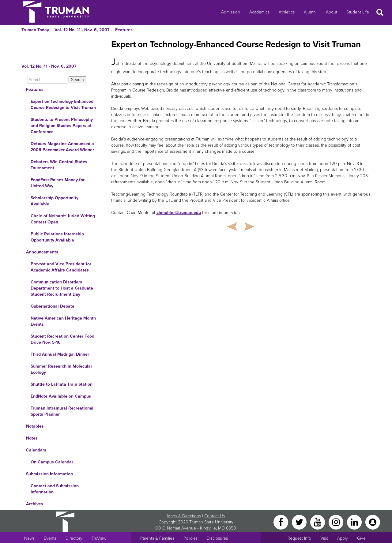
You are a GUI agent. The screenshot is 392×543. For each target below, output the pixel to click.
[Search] (47, 80)
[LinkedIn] (355, 522)
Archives (35, 504)
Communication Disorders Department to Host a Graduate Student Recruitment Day (62, 288)
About (332, 12)
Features (124, 30)
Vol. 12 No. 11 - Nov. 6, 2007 (82, 30)
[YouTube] (318, 522)
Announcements (42, 252)
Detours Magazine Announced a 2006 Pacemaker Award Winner (62, 147)
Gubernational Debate (53, 306)
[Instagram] (337, 522)
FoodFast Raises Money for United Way (58, 183)
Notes (32, 438)
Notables (35, 426)
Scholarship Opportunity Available (55, 201)
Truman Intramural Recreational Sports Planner (62, 411)
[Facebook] (281, 522)
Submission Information (49, 474)
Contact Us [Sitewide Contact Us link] (215, 516)
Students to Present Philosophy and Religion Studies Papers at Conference (62, 126)
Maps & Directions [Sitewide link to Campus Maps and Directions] (184, 516)
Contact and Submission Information (55, 489)
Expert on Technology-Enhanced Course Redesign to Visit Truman (63, 105)
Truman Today (35, 30)
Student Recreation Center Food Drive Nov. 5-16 (62, 339)
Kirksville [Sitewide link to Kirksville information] (208, 528)
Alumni (310, 12)
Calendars (36, 450)
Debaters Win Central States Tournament (59, 165)
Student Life (358, 12)
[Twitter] (300, 522)
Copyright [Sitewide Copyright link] (168, 522)
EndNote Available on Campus (61, 396)
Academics (259, 12)
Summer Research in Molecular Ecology (61, 369)
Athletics (287, 12)
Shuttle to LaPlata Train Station (62, 384)
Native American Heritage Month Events (63, 321)
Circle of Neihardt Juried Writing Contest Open (63, 219)
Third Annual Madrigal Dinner (60, 354)
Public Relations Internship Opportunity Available (57, 237)
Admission (231, 12)
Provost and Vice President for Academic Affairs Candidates (61, 267)
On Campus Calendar (52, 462)
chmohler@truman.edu (179, 213)
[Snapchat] (373, 522)
